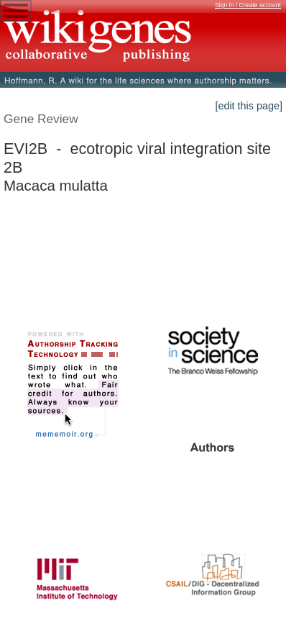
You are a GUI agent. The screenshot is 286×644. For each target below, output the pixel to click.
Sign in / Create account (248, 5)
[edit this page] (249, 106)
